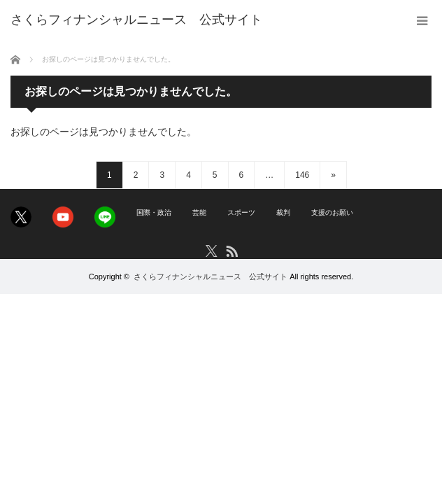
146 (302, 175)
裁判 (283, 212)
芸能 (199, 212)
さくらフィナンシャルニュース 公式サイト (211, 276)
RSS (231, 250)
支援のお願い (332, 212)
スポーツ (241, 212)
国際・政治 (154, 212)
